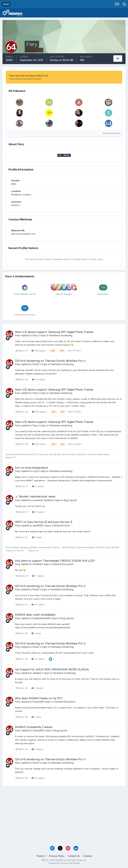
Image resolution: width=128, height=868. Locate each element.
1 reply (37, 537)
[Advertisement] (64, 818)
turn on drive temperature (96, 454)
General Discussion (63, 564)
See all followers (111, 133)
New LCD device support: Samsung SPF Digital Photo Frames (54, 332)
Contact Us (74, 856)
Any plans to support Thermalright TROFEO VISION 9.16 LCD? (55, 561)
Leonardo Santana (43, 500)
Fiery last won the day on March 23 (29, 76)
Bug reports (70, 500)
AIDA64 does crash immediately (79, 547)
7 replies (38, 576)
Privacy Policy (57, 856)
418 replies (38, 351)
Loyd (35, 471)
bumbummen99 (41, 618)
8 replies (37, 749)
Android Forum (62, 525)
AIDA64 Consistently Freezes (45, 547)
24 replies (39, 379)
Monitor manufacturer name (35, 496)
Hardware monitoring (61, 335)
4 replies (37, 688)
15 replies (38, 512)
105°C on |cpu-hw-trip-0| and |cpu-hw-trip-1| (54, 454)
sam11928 (38, 525)
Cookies (87, 856)
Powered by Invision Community (64, 863)
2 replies (38, 486)
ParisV (36, 364)
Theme (41, 856)
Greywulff (38, 702)
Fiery (18, 335)
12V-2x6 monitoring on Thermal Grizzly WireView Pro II (50, 361)
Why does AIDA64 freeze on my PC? (39, 698)
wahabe (37, 673)
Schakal (37, 564)
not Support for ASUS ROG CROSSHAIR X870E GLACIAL (52, 669)
